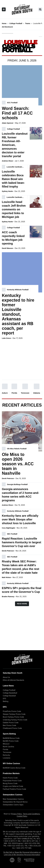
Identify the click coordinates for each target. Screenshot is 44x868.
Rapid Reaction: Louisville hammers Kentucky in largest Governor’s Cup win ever (22, 542)
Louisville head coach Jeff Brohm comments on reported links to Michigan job (14, 209)
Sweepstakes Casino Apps (13, 805)
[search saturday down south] (40, 9)
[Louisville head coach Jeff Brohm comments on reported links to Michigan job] (36, 202)
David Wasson (7, 248)
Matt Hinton (6, 577)
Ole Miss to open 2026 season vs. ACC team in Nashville (18, 464)
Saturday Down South (13, 673)
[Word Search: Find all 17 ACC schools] (22, 85)
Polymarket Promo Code (12, 781)
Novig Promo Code (10, 783)
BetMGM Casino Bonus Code (14, 768)
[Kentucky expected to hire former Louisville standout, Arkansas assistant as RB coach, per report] (22, 272)
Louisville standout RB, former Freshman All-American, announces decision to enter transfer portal (15, 145)
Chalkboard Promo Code (12, 728)
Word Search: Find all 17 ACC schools (17, 113)
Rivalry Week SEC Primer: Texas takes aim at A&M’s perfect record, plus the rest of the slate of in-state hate (20, 567)
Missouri (6, 744)
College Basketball (10, 693)
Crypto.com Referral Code (13, 786)
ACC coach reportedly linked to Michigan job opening (13, 238)
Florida (14, 392)
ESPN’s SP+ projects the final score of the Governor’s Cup (22, 590)
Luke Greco (6, 338)
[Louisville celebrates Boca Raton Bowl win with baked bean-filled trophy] (36, 171)
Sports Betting (9, 734)
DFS (4, 698)
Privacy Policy (17, 814)
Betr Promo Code (9, 725)
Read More (22, 604)
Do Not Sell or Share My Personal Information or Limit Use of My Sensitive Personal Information (22, 853)
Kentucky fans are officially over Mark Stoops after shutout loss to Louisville (20, 519)
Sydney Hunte (7, 191)
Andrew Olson (7, 161)
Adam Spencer (8, 123)
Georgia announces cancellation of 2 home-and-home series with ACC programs (20, 495)
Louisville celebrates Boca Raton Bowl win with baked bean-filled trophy (13, 179)
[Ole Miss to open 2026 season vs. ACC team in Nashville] (22, 431)
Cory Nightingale (8, 528)
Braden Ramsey (8, 597)
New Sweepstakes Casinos (13, 799)
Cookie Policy (22, 816)
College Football (9, 690)
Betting (6, 701)
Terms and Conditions (31, 814)
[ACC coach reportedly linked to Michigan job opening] (36, 232)
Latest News (8, 686)
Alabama (37, 392)
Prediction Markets (11, 773)
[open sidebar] (4, 9)
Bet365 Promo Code (11, 741)
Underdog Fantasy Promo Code (15, 720)
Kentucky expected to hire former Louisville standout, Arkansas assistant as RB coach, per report (18, 314)
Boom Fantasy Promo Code (13, 717)
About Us (6, 677)
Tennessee (25, 392)
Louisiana (7, 758)
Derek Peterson (8, 478)
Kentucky (6, 755)
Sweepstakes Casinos (13, 795)
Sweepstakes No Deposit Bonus (15, 802)
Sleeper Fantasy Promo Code (14, 714)
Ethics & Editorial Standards (13, 680)
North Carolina (8, 747)
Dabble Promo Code (11, 723)
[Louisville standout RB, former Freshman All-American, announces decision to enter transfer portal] (36, 133)
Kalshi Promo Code (10, 778)
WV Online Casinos (11, 763)
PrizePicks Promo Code (12, 711)
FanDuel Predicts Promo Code (14, 789)
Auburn (5, 392)
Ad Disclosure (7, 27)
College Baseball (9, 696)
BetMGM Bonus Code (11, 738)
